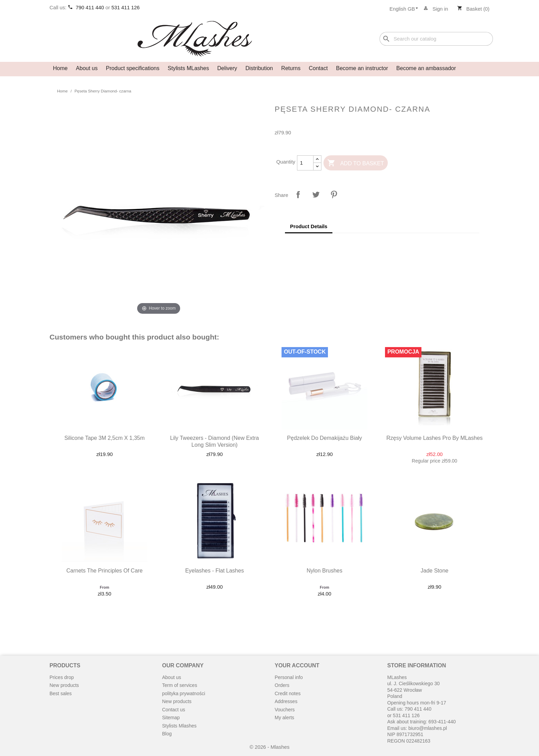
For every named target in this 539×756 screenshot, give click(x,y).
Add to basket (356, 163)
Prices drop (62, 677)
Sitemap (171, 718)
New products (64, 685)
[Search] (436, 39)
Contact (318, 68)
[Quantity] (305, 163)
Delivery (227, 68)
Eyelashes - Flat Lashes (215, 571)
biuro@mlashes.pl (428, 728)
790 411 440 (90, 8)
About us (87, 68)
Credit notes (288, 693)
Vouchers (285, 710)
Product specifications (133, 68)
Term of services (180, 685)
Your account (297, 665)
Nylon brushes (324, 571)
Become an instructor (362, 68)
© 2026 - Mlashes (269, 747)
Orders (282, 685)
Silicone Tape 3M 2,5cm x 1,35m (104, 438)
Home (60, 68)
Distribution (259, 68)
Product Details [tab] (309, 226)
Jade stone (435, 571)
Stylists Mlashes (179, 726)
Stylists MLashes (188, 68)
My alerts (284, 718)
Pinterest (334, 194)
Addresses (286, 701)
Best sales (61, 693)
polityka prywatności (184, 693)
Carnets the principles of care (104, 571)
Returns (291, 68)
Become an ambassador (426, 68)
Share (298, 194)
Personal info (289, 677)
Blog (167, 734)
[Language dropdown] (406, 9)
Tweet (316, 194)
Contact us (174, 710)
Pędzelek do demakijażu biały (324, 438)
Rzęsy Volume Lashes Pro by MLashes (434, 438)
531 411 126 (125, 8)
